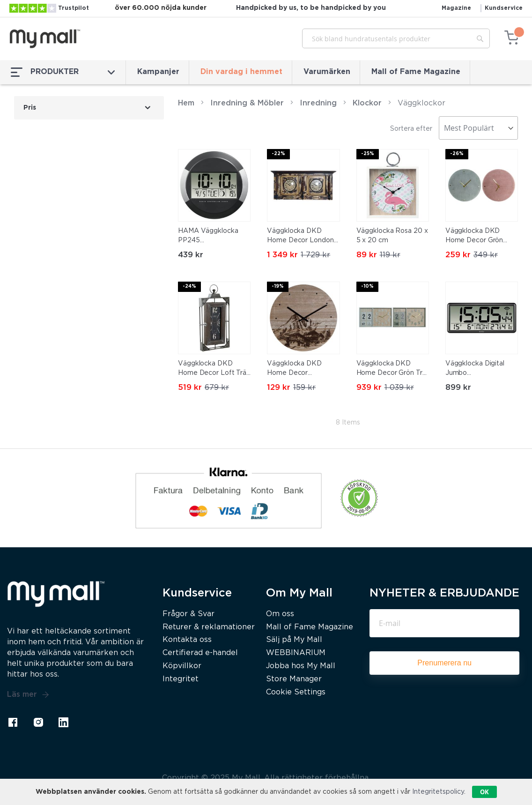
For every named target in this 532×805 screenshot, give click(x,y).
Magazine (456, 8)
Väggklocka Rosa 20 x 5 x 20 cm (392, 236)
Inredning (318, 103)
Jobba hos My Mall (301, 666)
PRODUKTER (63, 72)
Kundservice (504, 8)
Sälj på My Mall (294, 640)
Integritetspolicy (438, 792)
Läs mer (28, 695)
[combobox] (396, 38)
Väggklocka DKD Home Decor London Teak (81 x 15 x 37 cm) (302, 237)
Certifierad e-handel (200, 653)
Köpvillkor (182, 666)
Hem (186, 103)
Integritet (181, 679)
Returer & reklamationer (209, 627)
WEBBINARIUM (296, 653)
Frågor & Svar (188, 614)
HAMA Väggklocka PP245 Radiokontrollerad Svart (208, 237)
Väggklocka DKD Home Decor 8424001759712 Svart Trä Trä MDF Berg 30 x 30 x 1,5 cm (303, 369)
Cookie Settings (296, 692)
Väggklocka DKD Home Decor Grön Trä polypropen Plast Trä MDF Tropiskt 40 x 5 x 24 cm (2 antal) (392, 369)
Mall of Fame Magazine (416, 72)
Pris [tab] (30, 108)
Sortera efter (411, 129)
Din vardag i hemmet (241, 72)
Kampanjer (158, 72)
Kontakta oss (187, 640)
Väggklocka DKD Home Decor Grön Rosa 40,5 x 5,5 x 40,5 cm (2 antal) (481, 237)
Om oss (280, 614)
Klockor (367, 103)
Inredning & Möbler (247, 103)
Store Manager (294, 679)
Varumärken (327, 72)
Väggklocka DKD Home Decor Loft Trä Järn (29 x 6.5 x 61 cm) (214, 369)
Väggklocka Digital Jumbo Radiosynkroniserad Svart (476, 369)
